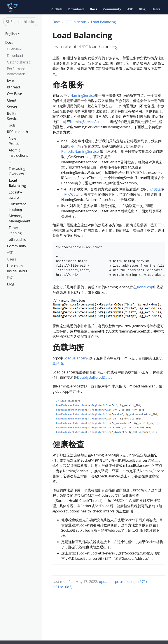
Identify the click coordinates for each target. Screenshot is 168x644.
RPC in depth (17, 132)
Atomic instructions (18, 153)
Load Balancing (17, 183)
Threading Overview (17, 171)
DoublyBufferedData (94, 377)
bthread (14, 87)
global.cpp (145, 287)
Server (12, 107)
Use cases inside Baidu (17, 268)
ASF (10, 253)
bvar (11, 81)
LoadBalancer (75, 358)
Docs (9, 42)
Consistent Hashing (17, 207)
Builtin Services (14, 116)
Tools (11, 125)
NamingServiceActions (88, 122)
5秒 (71, 146)
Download (15, 56)
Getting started (19, 62)
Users (11, 259)
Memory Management (19, 218)
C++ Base (14, 94)
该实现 (155, 189)
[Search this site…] (21, 22)
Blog (11, 284)
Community (17, 246)
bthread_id (17, 239)
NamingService (83, 95)
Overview (14, 49)
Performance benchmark (17, 71)
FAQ (10, 278)
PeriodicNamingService (80, 151)
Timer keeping (15, 230)
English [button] (11, 34)
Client (12, 100)
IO (11, 162)
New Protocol (16, 141)
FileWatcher (74, 194)
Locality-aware (15, 195)
